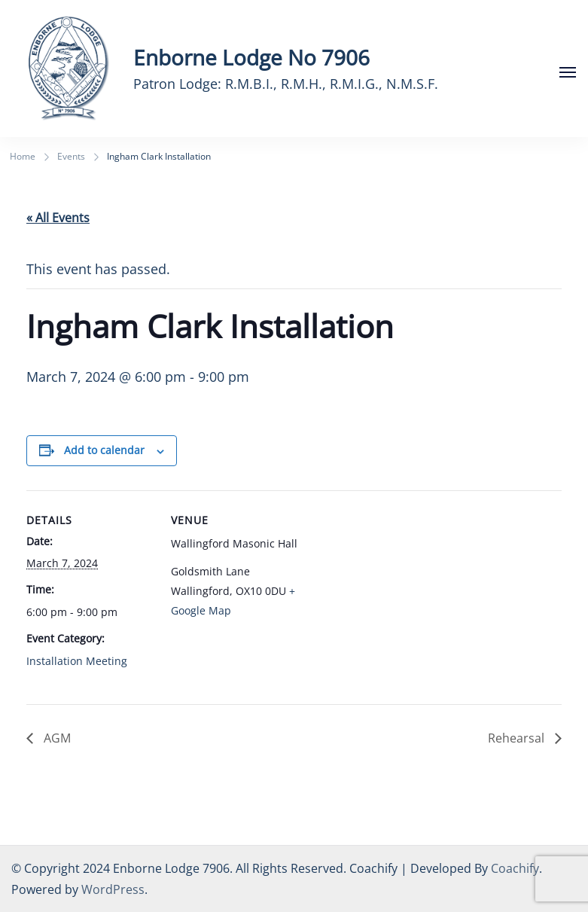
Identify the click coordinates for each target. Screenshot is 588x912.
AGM (56, 738)
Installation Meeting (77, 661)
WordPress (113, 889)
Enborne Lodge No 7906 (251, 57)
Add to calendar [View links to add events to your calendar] (104, 450)
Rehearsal (518, 738)
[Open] (568, 72)
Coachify (515, 868)
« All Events (58, 218)
